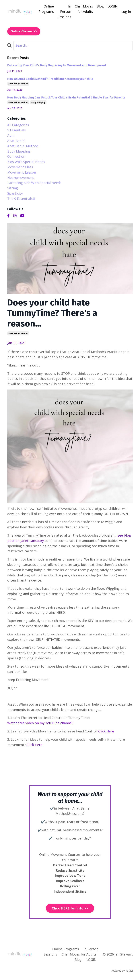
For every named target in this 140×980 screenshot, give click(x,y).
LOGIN (112, 6)
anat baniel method (18, 333)
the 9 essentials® (21, 199)
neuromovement (21, 178)
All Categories (18, 125)
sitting (13, 188)
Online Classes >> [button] (24, 31)
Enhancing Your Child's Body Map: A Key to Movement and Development (57, 65)
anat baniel (16, 141)
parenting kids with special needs (34, 183)
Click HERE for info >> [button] (70, 908)
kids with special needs (26, 162)
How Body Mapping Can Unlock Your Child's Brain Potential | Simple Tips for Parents (66, 97)
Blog (100, 6)
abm (11, 135)
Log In (126, 12)
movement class (20, 167)
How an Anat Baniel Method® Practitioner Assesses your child (50, 79)
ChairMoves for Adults (84, 9)
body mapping (38, 102)
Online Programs (46, 9)
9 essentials (16, 130)
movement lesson (22, 172)
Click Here (106, 731)
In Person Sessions (64, 12)
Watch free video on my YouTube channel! (40, 723)
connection (16, 156)
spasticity (15, 193)
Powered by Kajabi (122, 971)
